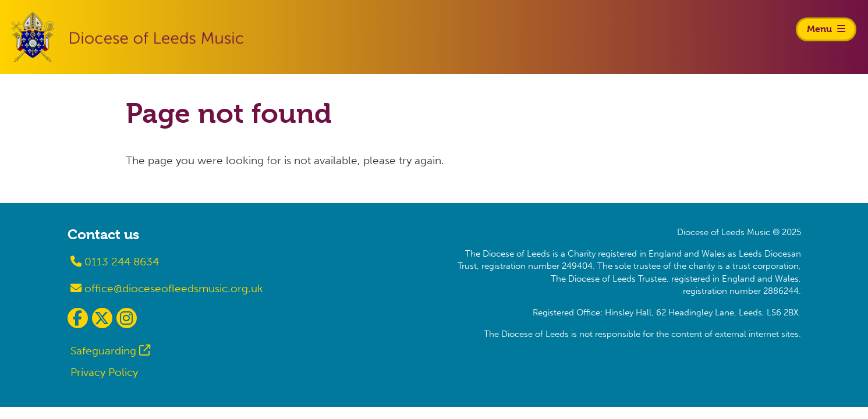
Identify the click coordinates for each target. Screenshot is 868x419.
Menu (826, 29)
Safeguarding (103, 351)
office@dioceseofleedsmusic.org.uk (167, 288)
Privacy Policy (104, 372)
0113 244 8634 (115, 262)
